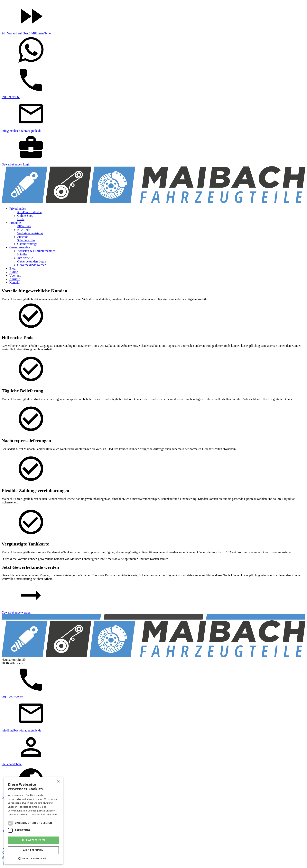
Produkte (15, 223)
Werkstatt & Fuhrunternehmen (36, 251)
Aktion (14, 272)
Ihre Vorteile (25, 258)
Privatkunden (18, 209)
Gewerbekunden (20, 247)
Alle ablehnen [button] (33, 850)
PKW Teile (24, 226)
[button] (33, 858)
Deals (21, 219)
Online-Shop (25, 216)
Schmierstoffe (26, 240)
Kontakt (14, 283)
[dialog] (33, 821)
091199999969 (11, 97)
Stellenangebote (12, 764)
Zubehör (23, 237)
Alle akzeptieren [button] (33, 840)
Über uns (15, 275)
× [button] (58, 781)
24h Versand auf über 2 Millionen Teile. (27, 33)
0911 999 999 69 (12, 697)
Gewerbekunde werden (32, 265)
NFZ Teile (24, 230)
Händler (22, 254)
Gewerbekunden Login (16, 164)
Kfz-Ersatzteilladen (29, 212)
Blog (12, 268)
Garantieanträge (27, 244)
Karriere (15, 279)
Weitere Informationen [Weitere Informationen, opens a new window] (44, 815)
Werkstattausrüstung (30, 233)
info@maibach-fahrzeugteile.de (21, 131)
